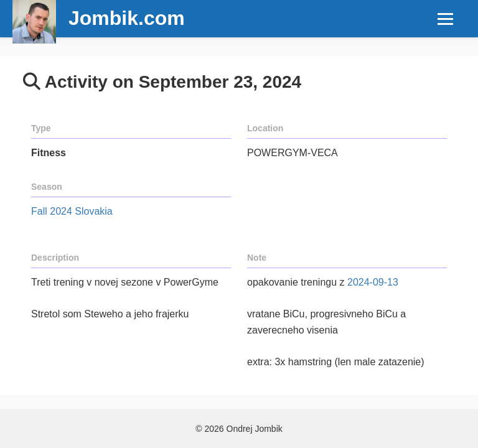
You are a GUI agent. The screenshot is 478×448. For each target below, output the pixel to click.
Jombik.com (127, 18)
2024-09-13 (373, 282)
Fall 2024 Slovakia (72, 211)
